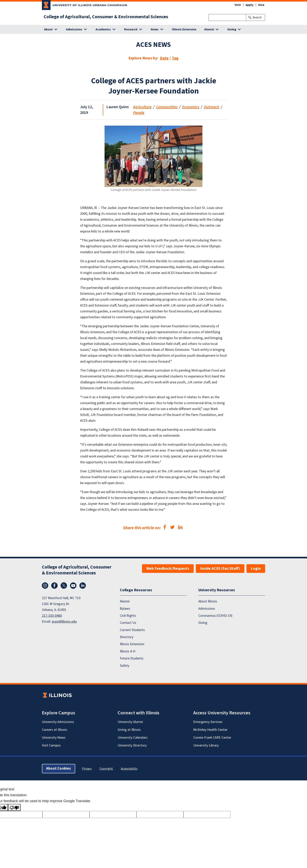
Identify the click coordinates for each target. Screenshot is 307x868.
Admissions (207, 609)
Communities (167, 107)
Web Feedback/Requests (168, 569)
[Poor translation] (14, 807)
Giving (203, 623)
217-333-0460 (52, 616)
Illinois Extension (184, 29)
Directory (127, 637)
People (139, 113)
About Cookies (59, 769)
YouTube (73, 586)
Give (261, 5)
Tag (175, 58)
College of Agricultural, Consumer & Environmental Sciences (106, 17)
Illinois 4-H (128, 651)
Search (257, 17)
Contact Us (128, 623)
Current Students (132, 630)
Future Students (132, 658)
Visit (238, 5)
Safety (125, 666)
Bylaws (125, 609)
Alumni (125, 601)
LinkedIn (83, 586)
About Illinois (208, 601)
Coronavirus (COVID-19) (215, 616)
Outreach (212, 107)
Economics (191, 107)
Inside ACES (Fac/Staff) (220, 569)
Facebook (54, 586)
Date (164, 58)
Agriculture (142, 107)
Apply (249, 5)
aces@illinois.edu (64, 622)
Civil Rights (128, 616)
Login (256, 569)
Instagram (45, 586)
